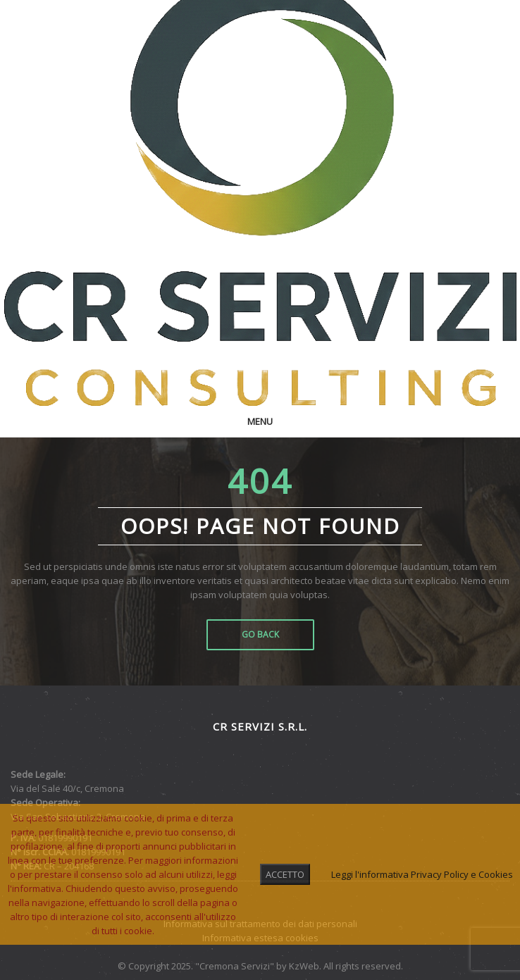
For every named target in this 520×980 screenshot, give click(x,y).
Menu (260, 421)
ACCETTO (285, 874)
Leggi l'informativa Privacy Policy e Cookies (422, 874)
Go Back (260, 634)
